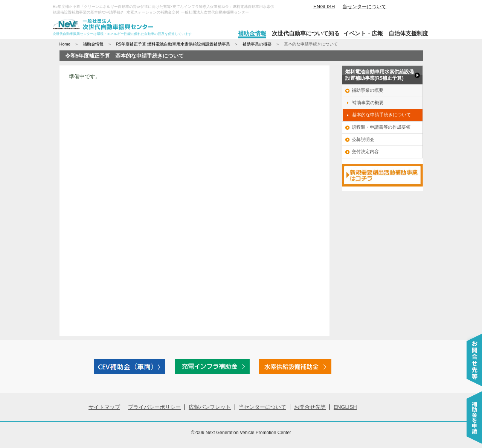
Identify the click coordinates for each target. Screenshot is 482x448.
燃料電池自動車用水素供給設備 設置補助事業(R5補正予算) (380, 75)
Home (65, 44)
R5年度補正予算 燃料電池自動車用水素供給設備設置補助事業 (173, 44)
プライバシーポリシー (154, 407)
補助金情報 (252, 33)
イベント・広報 (363, 33)
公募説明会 (363, 140)
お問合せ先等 (310, 407)
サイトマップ (104, 407)
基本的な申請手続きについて (381, 115)
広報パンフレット (210, 407)
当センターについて (364, 7)
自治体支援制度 (408, 33)
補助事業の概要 (257, 44)
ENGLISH (324, 7)
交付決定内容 (365, 152)
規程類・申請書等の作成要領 (381, 127)
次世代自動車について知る (306, 33)
